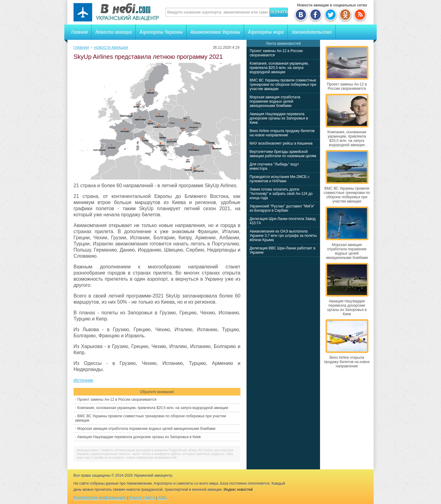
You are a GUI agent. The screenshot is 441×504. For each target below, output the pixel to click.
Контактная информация (100, 497)
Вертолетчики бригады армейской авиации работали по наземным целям (283, 154)
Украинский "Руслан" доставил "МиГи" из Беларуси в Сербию (282, 208)
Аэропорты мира (266, 32)
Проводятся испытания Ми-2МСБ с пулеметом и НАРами (280, 179)
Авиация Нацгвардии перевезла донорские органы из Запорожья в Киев (139, 437)
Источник (83, 380)
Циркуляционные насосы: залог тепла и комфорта (130, 454)
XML (163, 497)
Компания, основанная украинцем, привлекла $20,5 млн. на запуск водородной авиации (153, 408)
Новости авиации (113, 32)
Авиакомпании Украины (215, 32)
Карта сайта (142, 497)
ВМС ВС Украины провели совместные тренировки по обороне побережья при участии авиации (283, 85)
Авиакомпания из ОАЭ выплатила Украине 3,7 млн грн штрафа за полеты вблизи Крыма (283, 236)
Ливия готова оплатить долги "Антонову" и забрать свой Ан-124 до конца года (281, 194)
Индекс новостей (238, 490)
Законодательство (311, 32)
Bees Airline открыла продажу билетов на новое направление (282, 133)
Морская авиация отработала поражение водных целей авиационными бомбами (146, 429)
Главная (79, 32)
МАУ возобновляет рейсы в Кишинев (281, 143)
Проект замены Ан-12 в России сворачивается (117, 400)
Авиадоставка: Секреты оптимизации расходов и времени (122, 450)
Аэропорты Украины (161, 32)
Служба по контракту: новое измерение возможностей (134, 457)
